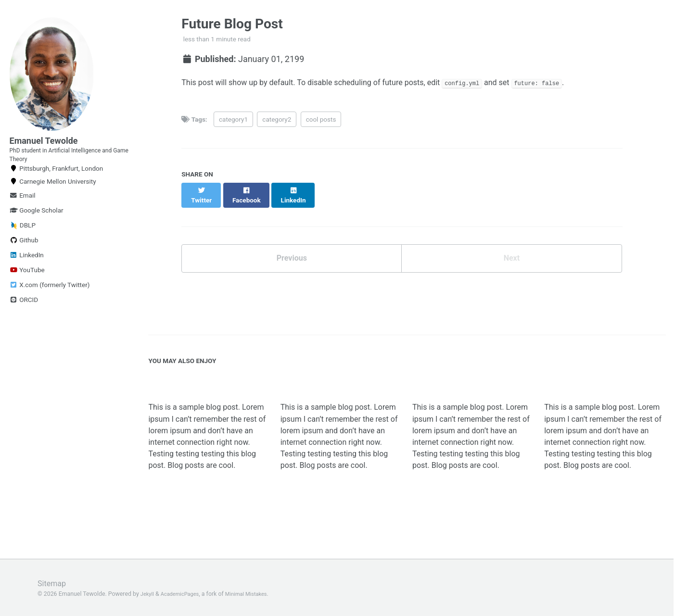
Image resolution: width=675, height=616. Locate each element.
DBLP (23, 240)
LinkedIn (27, 269)
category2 (277, 122)
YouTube (27, 284)
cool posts (321, 122)
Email (23, 210)
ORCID (24, 314)
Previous (292, 254)
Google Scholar (37, 225)
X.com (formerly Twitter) (50, 299)
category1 (233, 122)
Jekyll (148, 594)
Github (24, 254)
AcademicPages (184, 594)
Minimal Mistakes (255, 594)
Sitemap (53, 583)
